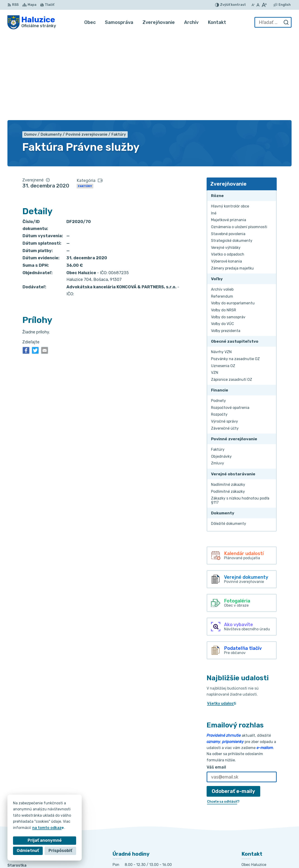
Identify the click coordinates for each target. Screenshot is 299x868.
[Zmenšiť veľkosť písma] (253, 5)
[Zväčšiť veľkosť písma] (264, 5)
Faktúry (85, 99)
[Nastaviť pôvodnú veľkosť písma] (258, 5)
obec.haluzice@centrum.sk (266, 830)
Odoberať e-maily (233, 704)
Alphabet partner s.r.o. (146, 855)
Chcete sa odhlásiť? (223, 715)
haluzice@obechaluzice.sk (266, 825)
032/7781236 (254, 814)
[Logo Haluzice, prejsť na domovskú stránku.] (32, 22)
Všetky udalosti (222, 616)
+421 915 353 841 (258, 820)
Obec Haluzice (214, 855)
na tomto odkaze (37, 828)
